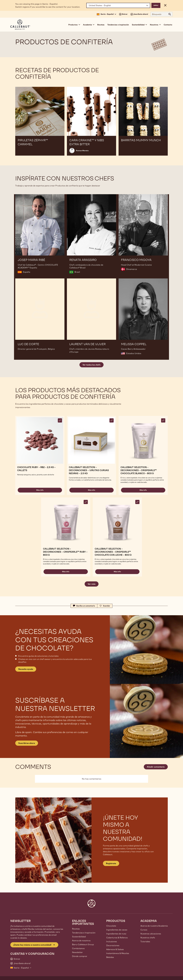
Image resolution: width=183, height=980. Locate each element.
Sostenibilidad (79, 937)
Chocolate (111, 926)
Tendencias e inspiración (118, 25)
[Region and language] (118, 5)
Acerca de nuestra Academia (154, 926)
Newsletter (77, 952)
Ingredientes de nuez (116, 934)
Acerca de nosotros (81, 941)
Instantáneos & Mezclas (118, 953)
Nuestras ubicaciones (151, 934)
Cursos (144, 930)
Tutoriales (145, 942)
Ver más (92, 584)
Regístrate (111, 863)
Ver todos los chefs (91, 365)
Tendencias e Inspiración (84, 933)
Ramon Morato (82, 151)
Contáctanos (78, 948)
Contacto (168, 25)
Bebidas (110, 957)
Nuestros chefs (148, 938)
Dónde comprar (80, 956)
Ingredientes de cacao (117, 930)
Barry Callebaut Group (83, 944)
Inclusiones (112, 942)
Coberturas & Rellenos (117, 938)
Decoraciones (113, 945)
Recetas (101, 25)
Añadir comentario (156, 767)
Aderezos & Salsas (115, 949)
